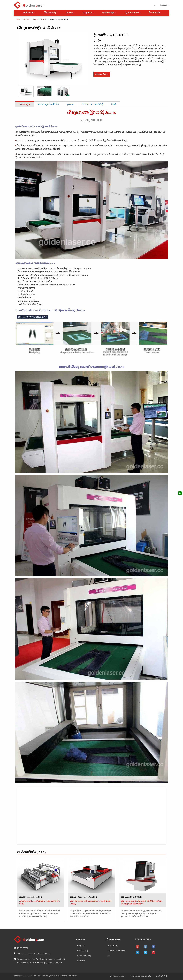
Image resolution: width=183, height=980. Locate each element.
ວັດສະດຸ (71, 13)
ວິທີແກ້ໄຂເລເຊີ (51, 13)
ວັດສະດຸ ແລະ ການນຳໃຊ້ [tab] (92, 104)
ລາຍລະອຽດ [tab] (25, 104)
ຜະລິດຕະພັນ (29, 13)
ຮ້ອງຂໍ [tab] (113, 104)
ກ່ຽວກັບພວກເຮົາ (133, 13)
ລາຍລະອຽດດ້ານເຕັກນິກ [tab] (48, 104)
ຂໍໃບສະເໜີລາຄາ (102, 74)
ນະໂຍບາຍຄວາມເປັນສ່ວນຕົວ (141, 976)
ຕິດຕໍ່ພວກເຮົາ (155, 13)
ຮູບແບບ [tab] (70, 104)
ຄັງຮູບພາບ (89, 13)
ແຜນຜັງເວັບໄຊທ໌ (162, 976)
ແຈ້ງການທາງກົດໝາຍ (118, 976)
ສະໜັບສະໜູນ (110, 13)
